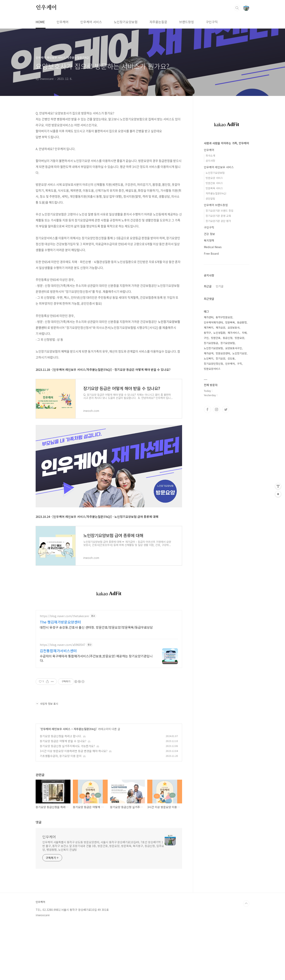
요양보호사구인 (234, 348)
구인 (206, 338)
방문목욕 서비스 (214, 188)
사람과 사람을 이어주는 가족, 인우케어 (226, 143)
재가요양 (220, 327)
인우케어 (46, 8)
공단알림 (210, 198)
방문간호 (216, 338)
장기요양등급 (211, 343)
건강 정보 (209, 234)
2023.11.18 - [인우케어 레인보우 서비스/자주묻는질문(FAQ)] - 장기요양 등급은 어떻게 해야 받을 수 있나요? (103, 370)
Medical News (213, 247)
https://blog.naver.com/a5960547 (63, 700)
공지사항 (210, 161)
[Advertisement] (109, 634)
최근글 (208, 286)
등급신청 (228, 338)
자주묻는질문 (158, 22)
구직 (239, 364)
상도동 (231, 358)
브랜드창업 (187, 22)
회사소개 (210, 155)
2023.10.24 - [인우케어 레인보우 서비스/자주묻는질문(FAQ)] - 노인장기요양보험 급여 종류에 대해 (97, 517)
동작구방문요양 (224, 317)
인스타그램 (217, 409)
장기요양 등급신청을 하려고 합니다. (61, 792)
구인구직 (212, 22)
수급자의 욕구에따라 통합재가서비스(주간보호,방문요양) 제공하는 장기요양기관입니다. (96, 714)
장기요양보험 (228, 343)
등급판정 (242, 322)
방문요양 (239, 338)
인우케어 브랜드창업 (216, 205)
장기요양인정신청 (213, 364)
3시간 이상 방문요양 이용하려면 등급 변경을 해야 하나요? (74, 806)
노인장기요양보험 (126, 22)
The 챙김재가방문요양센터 (60, 677)
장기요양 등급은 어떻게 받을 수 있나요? (63, 796)
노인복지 (209, 358)
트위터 (226, 409)
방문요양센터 (223, 353)
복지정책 (209, 240)
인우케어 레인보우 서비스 (56, 784)
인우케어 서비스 (91, 22)
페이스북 (207, 409)
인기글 (220, 286)
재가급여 (209, 353)
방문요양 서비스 (214, 178)
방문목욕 (230, 322)
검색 (237, 8)
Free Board (211, 253)
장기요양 (220, 358)
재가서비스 (234, 333)
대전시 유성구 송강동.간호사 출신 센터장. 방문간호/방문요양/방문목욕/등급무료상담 (96, 683)
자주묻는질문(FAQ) (85, 784)
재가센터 (209, 317)
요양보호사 (234, 327)
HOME (40, 22)
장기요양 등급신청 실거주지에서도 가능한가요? (67, 801)
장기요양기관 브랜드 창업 (219, 211)
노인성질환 (219, 333)
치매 (244, 333)
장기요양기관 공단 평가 (218, 221)
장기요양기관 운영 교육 (218, 216)
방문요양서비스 (212, 369)
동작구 (207, 333)
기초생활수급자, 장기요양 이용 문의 (61, 811)
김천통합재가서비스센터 (58, 706)
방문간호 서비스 (214, 183)
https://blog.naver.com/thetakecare (64, 672)
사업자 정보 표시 (47, 759)
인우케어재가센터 (213, 322)
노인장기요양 (239, 353)
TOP (246, 959)
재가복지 (209, 327)
